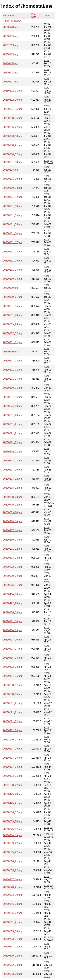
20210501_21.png (13, 703)
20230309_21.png (13, 452)
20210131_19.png (13, 261)
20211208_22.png (13, 785)
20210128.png (11, 170)
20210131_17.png (13, 242)
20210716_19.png (13, 835)
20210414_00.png (13, 594)
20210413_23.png (13, 558)
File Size (34, 16)
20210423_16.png (13, 758)
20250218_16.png (13, 118)
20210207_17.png (13, 333)
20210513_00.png (13, 974)
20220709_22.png (13, 505)
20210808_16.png (13, 694)
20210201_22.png (13, 549)
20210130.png (11, 352)
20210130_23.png (13, 188)
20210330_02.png (13, 576)
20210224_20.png (13, 470)
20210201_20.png (13, 415)
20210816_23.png (13, 904)
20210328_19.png (13, 521)
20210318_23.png (13, 497)
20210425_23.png (13, 794)
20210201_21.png (13, 424)
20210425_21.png (13, 803)
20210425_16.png (13, 658)
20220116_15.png (13, 612)
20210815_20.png (13, 821)
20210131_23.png (13, 270)
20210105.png (11, 36)
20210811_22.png (13, 947)
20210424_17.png (13, 649)
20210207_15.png (13, 361)
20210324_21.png (13, 461)
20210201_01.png (13, 370)
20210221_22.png (13, 442)
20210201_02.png (13, 342)
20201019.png (11, 45)
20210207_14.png (13, 397)
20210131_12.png (13, 197)
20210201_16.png (13, 306)
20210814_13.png (13, 767)
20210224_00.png (13, 406)
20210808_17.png (13, 685)
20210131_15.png (13, 215)
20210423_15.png (13, 776)
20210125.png (11, 63)
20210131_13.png (13, 206)
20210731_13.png (13, 162)
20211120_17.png (13, 740)
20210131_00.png (13, 179)
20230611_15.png (13, 109)
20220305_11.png (13, 585)
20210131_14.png (13, 233)
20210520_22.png (13, 956)
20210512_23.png (13, 965)
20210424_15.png (13, 676)
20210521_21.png (13, 712)
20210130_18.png (13, 136)
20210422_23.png (13, 730)
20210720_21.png (13, 887)
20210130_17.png (13, 154)
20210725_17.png (13, 829)
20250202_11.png (13, 91)
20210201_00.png (13, 315)
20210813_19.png (13, 895)
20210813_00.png (13, 931)
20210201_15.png (13, 379)
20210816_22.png (13, 913)
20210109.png (11, 54)
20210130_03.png (13, 279)
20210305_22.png (13, 127)
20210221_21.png (13, 433)
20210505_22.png (13, 852)
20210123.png (11, 27)
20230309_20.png (13, 512)
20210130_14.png (13, 540)
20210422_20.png (13, 603)
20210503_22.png (13, 870)
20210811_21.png (13, 922)
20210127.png (11, 82)
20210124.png (11, 73)
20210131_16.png (13, 224)
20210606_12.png (13, 812)
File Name (9, 16)
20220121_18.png (13, 621)
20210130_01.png (13, 297)
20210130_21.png (13, 145)
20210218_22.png (13, 488)
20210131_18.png (13, 252)
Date (46, 16)
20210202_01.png (13, 567)
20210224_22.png (13, 479)
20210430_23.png (13, 630)
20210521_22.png (13, 721)
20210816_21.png (13, 861)
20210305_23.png (13, 324)
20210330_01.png (13, 388)
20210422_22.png (13, 667)
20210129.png (11, 288)
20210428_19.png (13, 749)
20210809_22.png (13, 843)
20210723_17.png (13, 939)
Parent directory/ (12, 21)
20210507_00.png (13, 879)
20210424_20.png (13, 640)
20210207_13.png (13, 530)
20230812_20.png (13, 100)
